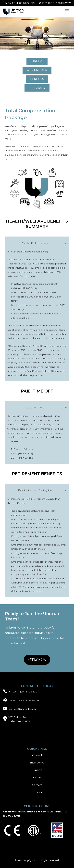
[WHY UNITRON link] (37, 70)
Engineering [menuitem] (37, 763)
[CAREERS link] (37, 61)
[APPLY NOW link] (37, 88)
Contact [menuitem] (37, 792)
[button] (67, 10)
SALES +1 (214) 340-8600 (23, 692)
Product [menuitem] (37, 755)
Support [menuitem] (37, 770)
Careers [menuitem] (37, 785)
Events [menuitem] (37, 778)
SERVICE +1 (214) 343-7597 (24, 700)
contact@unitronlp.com (22, 709)
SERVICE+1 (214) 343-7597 (56, 3)
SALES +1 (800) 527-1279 (21, 3)
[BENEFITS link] (37, 79)
